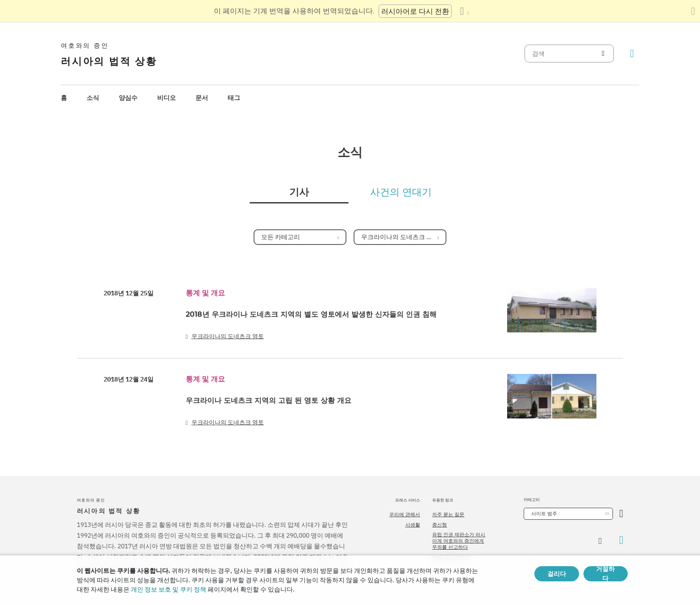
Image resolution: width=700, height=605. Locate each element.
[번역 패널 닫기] (693, 11)
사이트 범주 (544, 514)
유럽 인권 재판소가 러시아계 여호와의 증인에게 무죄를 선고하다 (459, 541)
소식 (93, 98)
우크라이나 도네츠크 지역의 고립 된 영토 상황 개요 (269, 400)
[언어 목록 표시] (464, 11)
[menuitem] (64, 98)
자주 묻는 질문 (448, 514)
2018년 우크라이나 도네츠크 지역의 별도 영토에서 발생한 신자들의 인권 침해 (311, 314)
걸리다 (557, 574)
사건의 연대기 (401, 192)
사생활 (413, 525)
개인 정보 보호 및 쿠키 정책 (169, 589)
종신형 (440, 525)
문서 (202, 98)
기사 (299, 192)
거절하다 (605, 574)
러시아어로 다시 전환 (415, 11)
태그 (234, 98)
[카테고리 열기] (621, 514)
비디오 (167, 98)
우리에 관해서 (405, 514)
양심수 (128, 98)
